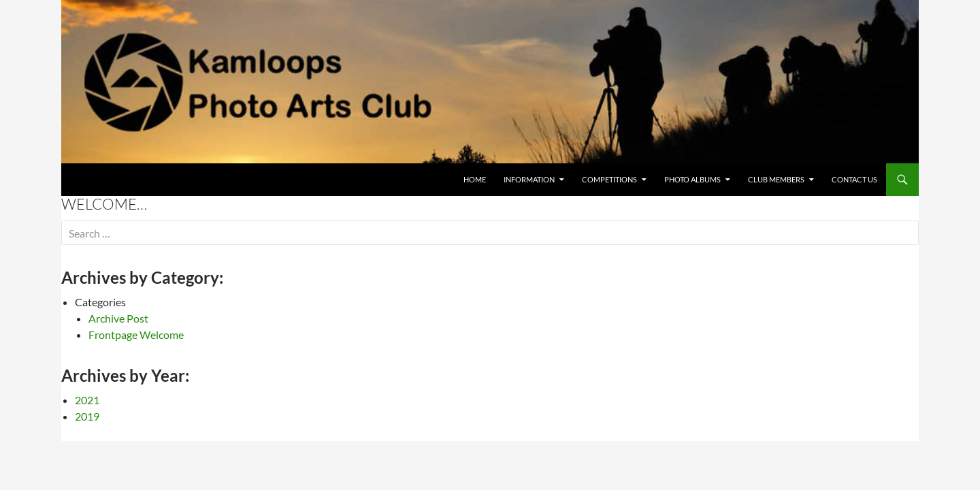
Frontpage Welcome (136, 334)
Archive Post (118, 318)
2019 (87, 416)
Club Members (776, 179)
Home (475, 179)
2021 (87, 400)
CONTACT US (854, 179)
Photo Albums (692, 179)
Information (529, 179)
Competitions (609, 179)
